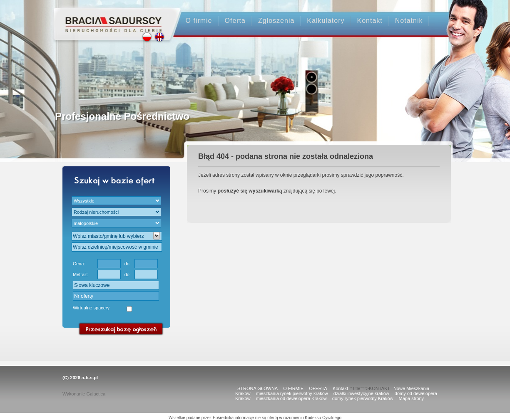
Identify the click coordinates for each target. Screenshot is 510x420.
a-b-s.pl (90, 378)
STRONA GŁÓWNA (257, 388)
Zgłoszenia (276, 21)
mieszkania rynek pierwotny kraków (292, 393)
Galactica (96, 394)
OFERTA (318, 388)
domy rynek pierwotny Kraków (363, 398)
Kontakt (370, 21)
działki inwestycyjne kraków (361, 393)
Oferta (235, 21)
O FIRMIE (293, 388)
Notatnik (409, 21)
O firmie (199, 21)
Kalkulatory (326, 21)
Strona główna (110, 17)
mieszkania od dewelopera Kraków (291, 398)
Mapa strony (412, 398)
